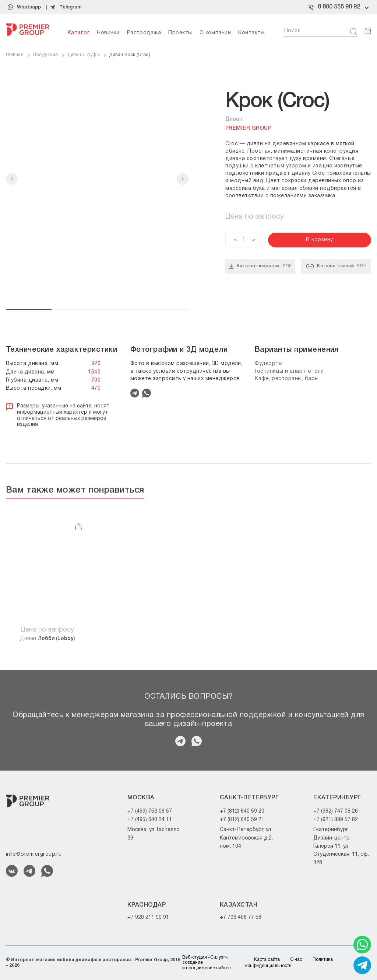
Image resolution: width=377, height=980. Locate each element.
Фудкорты (269, 364)
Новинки (108, 33)
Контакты (251, 33)
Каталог (79, 33)
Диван (47, 639)
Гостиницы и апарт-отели (289, 371)
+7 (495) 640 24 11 (150, 820)
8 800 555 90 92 (339, 7)
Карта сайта (267, 960)
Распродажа (144, 33)
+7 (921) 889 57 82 (336, 820)
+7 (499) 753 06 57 (150, 811)
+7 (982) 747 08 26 (336, 811)
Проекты (180, 33)
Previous (12, 179)
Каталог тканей (336, 266)
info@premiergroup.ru (34, 854)
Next (183, 179)
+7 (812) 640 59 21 (242, 820)
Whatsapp (29, 7)
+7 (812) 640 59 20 (242, 811)
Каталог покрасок (260, 266)
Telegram (70, 7)
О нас (296, 960)
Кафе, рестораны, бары (287, 379)
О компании (215, 33)
